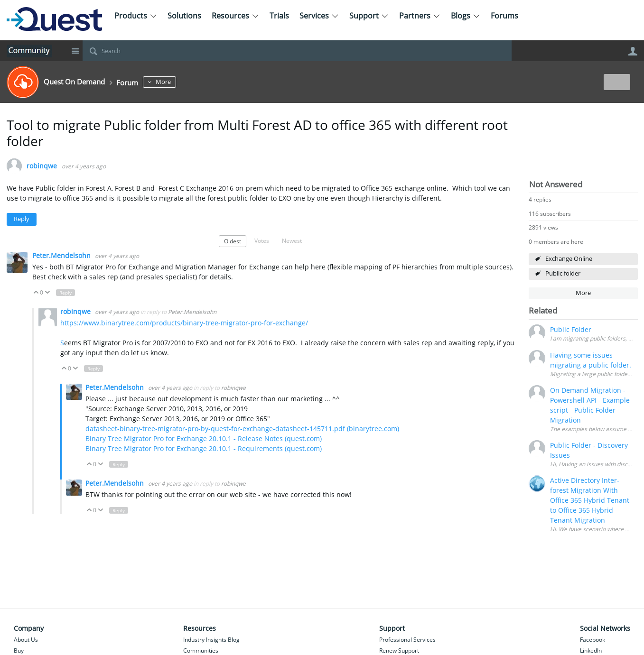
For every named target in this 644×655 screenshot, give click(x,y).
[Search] (297, 51)
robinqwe (42, 166)
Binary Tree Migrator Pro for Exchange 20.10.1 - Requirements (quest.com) (204, 448)
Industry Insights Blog (211, 640)
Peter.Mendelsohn (62, 255)
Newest (292, 240)
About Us (26, 640)
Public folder (563, 273)
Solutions (184, 16)
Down (47, 293)
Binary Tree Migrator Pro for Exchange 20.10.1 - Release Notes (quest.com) (204, 438)
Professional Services (407, 640)
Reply (22, 219)
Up (36, 293)
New (616, 82)
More (181, 82)
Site (75, 51)
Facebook (593, 640)
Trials (279, 16)
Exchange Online (569, 259)
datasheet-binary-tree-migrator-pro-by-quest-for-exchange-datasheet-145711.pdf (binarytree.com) (242, 429)
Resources (235, 16)
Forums (504, 16)
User (633, 51)
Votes (262, 240)
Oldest (233, 241)
